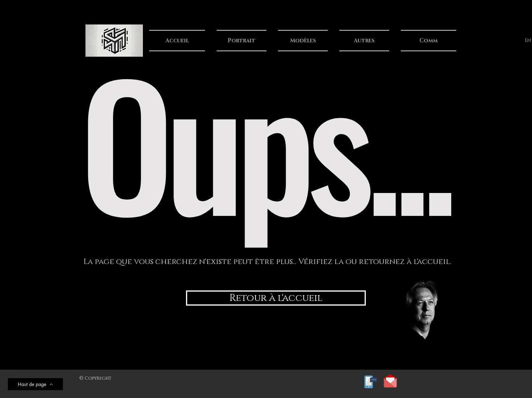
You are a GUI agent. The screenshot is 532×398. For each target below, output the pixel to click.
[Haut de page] (35, 384)
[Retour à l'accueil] (276, 298)
